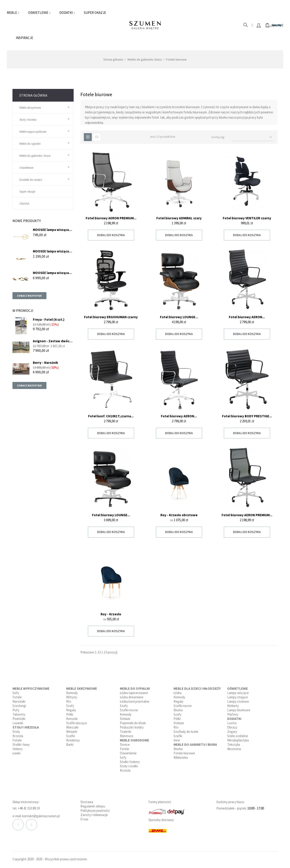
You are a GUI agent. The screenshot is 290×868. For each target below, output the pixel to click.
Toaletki (126, 732)
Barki (70, 745)
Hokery (18, 749)
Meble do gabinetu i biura (35, 156)
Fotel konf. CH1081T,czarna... (111, 416)
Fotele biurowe (184, 753)
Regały (71, 710)
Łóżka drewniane (132, 697)
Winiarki (72, 732)
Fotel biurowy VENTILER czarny (247, 218)
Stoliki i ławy (21, 745)
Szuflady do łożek (186, 732)
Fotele (17, 697)
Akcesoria (234, 749)
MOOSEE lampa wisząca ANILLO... (51, 251)
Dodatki (234, 719)
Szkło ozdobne (238, 736)
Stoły (16, 732)
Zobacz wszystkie (29, 296)
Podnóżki (19, 719)
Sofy (16, 693)
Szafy (70, 706)
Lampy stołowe (238, 701)
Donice (125, 745)
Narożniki (19, 701)
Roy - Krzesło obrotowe (179, 515)
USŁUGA (24, 204)
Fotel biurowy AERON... (247, 317)
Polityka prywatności (95, 811)
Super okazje (27, 192)
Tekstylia (234, 745)
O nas (84, 819)
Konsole (72, 719)
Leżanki (18, 723)
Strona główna (33, 95)
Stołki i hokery (130, 762)
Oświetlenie (26, 168)
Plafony (233, 714)
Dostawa (87, 802)
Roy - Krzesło (111, 614)
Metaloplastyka (238, 740)
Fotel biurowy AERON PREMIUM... (111, 218)
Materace (127, 736)
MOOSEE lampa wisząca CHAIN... (51, 273)
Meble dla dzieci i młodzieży (197, 688)
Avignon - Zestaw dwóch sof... (52, 341)
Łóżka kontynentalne (135, 701)
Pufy (16, 710)
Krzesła (18, 736)
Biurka (178, 710)
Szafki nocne (129, 710)
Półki (70, 714)
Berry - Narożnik (45, 363)
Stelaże (125, 719)
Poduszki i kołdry (132, 727)
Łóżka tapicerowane (134, 693)
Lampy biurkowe (239, 710)
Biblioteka (181, 757)
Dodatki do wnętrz (31, 180)
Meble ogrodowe (134, 740)
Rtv (69, 701)
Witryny (72, 697)
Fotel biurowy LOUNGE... (179, 317)
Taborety (19, 714)
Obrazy (232, 727)
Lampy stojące (238, 697)
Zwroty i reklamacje (94, 815)
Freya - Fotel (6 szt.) (49, 319)
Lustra (232, 723)
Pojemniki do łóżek (133, 723)
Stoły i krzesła (28, 120)
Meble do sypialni (30, 144)
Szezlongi (19, 706)
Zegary (232, 732)
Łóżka (178, 693)
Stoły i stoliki (129, 766)
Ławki (16, 753)
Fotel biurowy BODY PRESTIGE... (247, 416)
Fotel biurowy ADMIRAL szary (179, 218)
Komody (72, 693)
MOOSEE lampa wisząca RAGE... (51, 230)
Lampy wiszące (238, 693)
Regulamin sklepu (93, 806)
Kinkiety (233, 706)
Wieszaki (72, 727)
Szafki (70, 736)
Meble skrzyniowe (30, 108)
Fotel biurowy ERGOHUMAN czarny (111, 317)
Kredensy (73, 740)
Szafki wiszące (77, 723)
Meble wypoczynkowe (33, 132)
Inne (177, 740)
